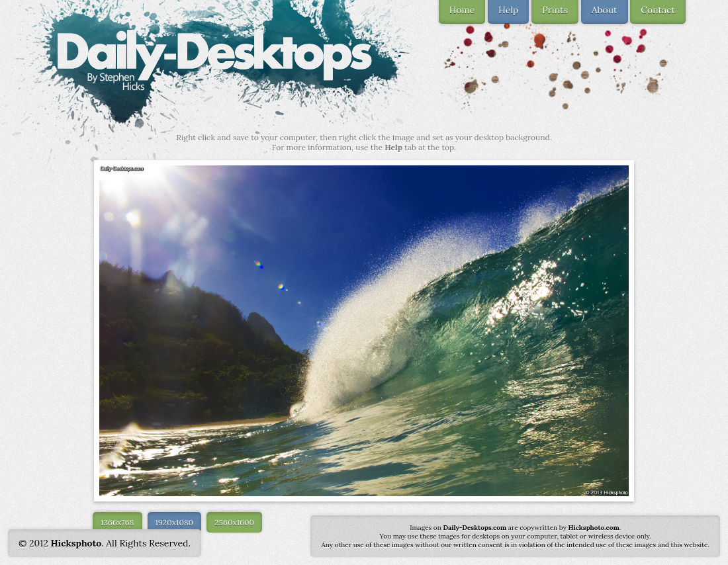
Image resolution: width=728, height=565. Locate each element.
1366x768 (117, 522)
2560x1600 (234, 522)
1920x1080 (175, 522)
